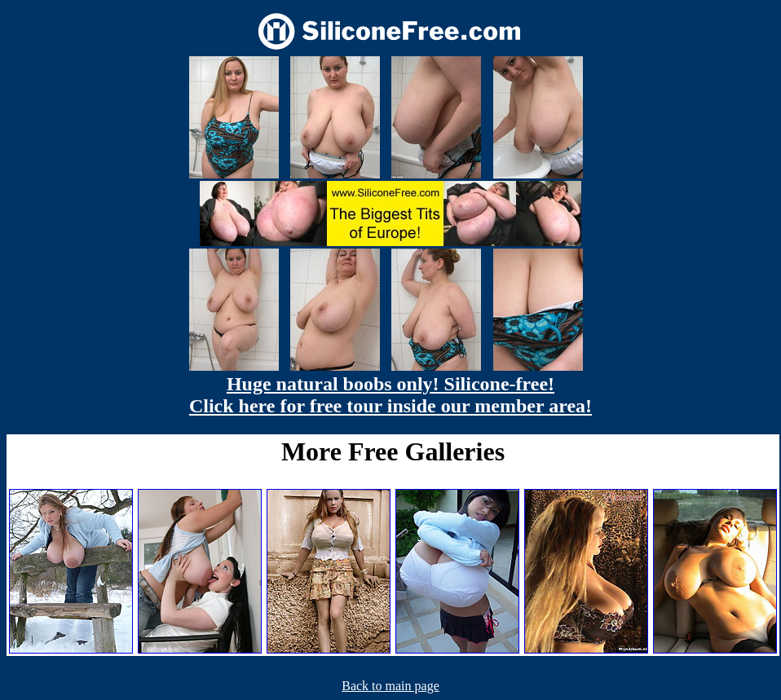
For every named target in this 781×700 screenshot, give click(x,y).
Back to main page (390, 686)
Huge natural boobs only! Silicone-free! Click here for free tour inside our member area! (390, 395)
